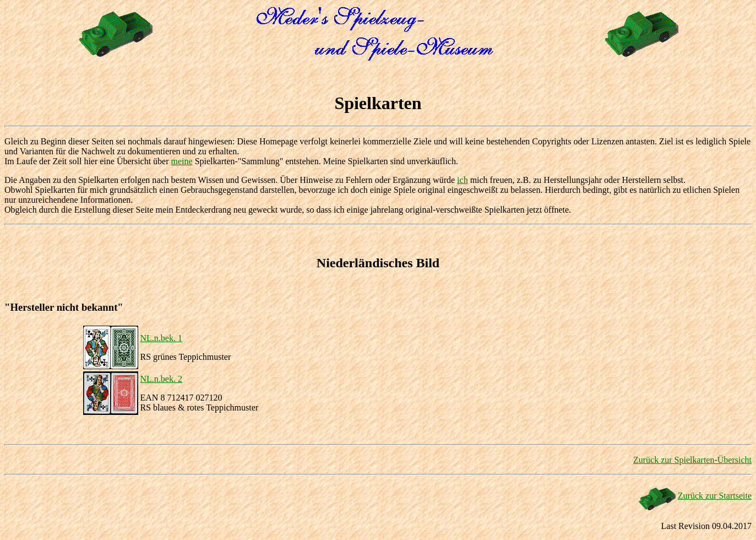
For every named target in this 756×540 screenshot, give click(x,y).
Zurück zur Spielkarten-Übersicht (692, 460)
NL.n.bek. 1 (161, 338)
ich (463, 180)
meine (182, 161)
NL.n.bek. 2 (161, 379)
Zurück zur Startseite (715, 496)
